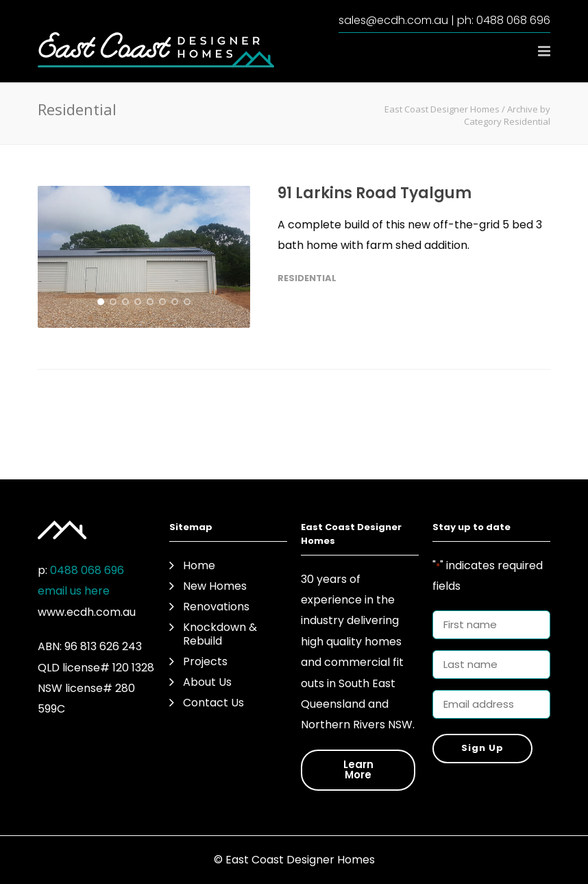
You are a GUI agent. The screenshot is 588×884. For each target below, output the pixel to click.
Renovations (216, 607)
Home (199, 566)
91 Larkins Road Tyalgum (375, 193)
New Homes (215, 586)
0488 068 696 (513, 20)
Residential (307, 278)
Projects (205, 662)
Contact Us (213, 703)
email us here (74, 591)
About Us (207, 682)
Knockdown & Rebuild (220, 634)
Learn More (358, 769)
